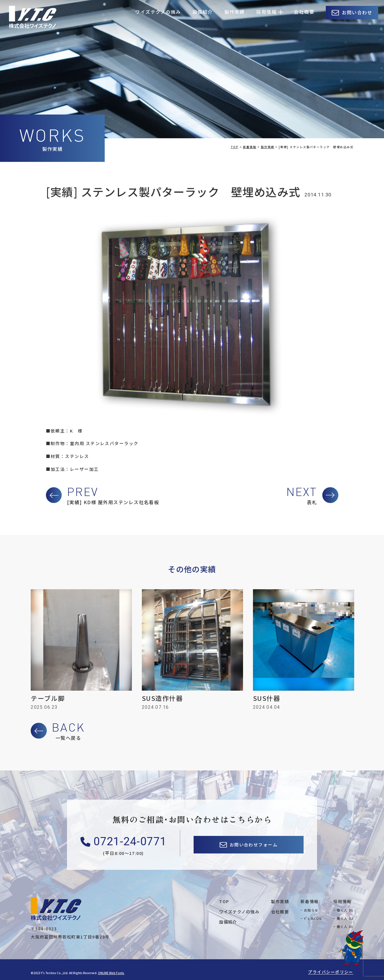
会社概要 (304, 12)
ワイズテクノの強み (158, 12)
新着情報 (310, 901)
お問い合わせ (357, 12)
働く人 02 (345, 918)
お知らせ (311, 910)
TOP (224, 901)
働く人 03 (345, 927)
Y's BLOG (313, 918)
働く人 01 (345, 910)
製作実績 (235, 12)
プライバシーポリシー (331, 972)
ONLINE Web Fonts (111, 973)
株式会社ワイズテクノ (33, 17)
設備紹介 (203, 12)
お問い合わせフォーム (254, 845)
